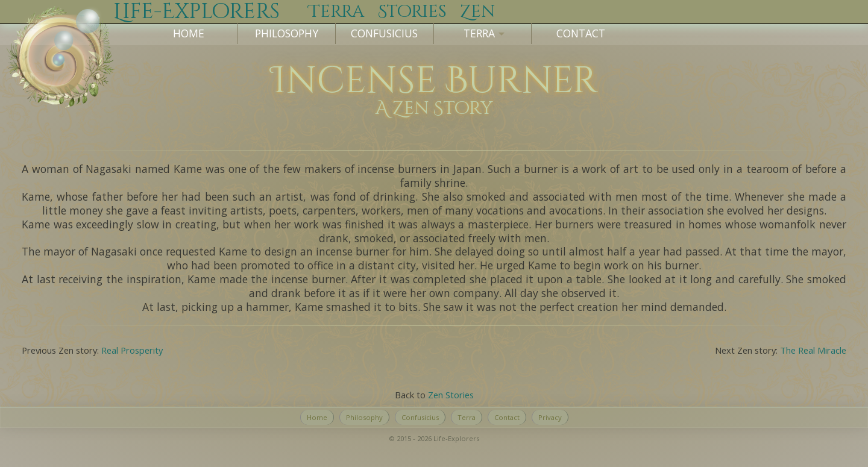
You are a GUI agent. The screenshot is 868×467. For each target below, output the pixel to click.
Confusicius (384, 33)
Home (189, 33)
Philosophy (287, 33)
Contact (581, 33)
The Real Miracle (813, 350)
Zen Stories (451, 395)
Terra (467, 417)
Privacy (550, 417)
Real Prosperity (132, 350)
